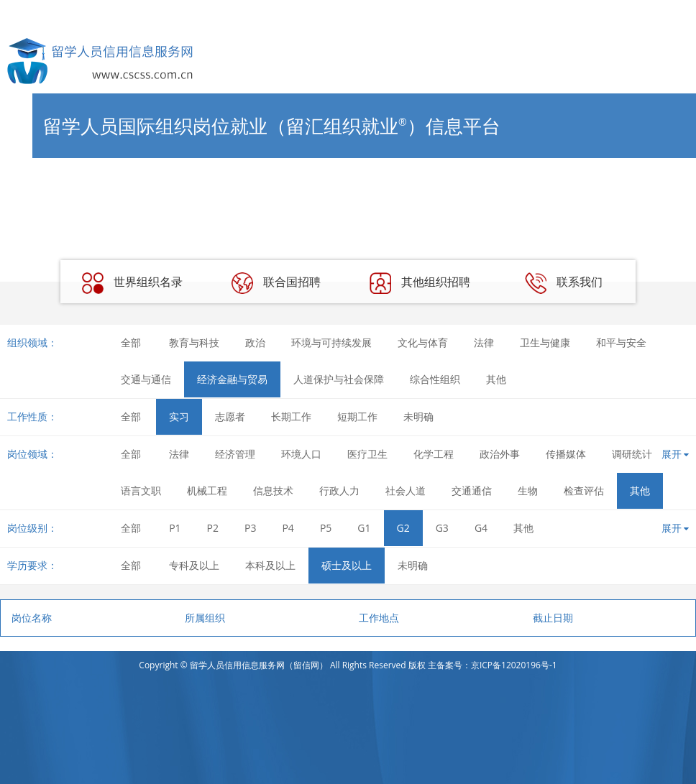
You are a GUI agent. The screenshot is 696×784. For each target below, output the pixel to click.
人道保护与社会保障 (339, 379)
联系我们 (564, 283)
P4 (288, 528)
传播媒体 (566, 454)
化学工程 (434, 454)
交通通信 (472, 490)
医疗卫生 (367, 454)
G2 (403, 528)
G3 (442, 528)
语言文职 (141, 490)
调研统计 (632, 454)
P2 (213, 528)
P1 (175, 528)
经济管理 (235, 454)
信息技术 (273, 490)
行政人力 (339, 490)
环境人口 (301, 454)
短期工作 (357, 416)
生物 (528, 490)
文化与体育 (423, 342)
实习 (179, 416)
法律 (484, 342)
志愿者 (230, 416)
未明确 (418, 416)
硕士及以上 (347, 565)
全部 (131, 342)
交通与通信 (146, 379)
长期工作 (291, 416)
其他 (496, 379)
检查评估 (584, 490)
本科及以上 (270, 565)
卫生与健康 (545, 342)
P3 (250, 528)
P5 (326, 528)
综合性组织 (435, 379)
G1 (364, 528)
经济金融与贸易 (232, 379)
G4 (481, 528)
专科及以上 (194, 565)
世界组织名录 (132, 283)
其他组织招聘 (420, 283)
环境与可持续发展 (331, 342)
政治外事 (500, 454)
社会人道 (406, 490)
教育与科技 (194, 342)
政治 (255, 342)
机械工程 (207, 490)
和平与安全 (621, 342)
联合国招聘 (276, 283)
